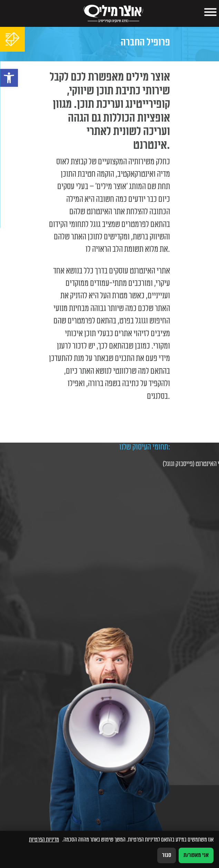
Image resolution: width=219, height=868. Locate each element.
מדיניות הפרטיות (44, 840)
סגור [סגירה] (167, 855)
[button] (9, 78)
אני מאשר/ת (196, 855)
